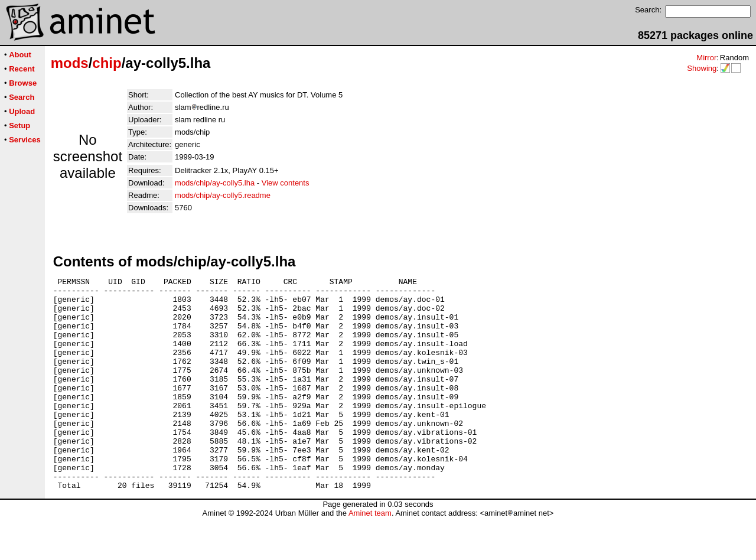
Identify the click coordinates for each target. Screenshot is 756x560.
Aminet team (370, 556)
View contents (286, 183)
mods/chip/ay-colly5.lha (215, 183)
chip (107, 63)
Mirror (706, 58)
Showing (702, 68)
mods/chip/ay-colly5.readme (223, 195)
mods (70, 63)
